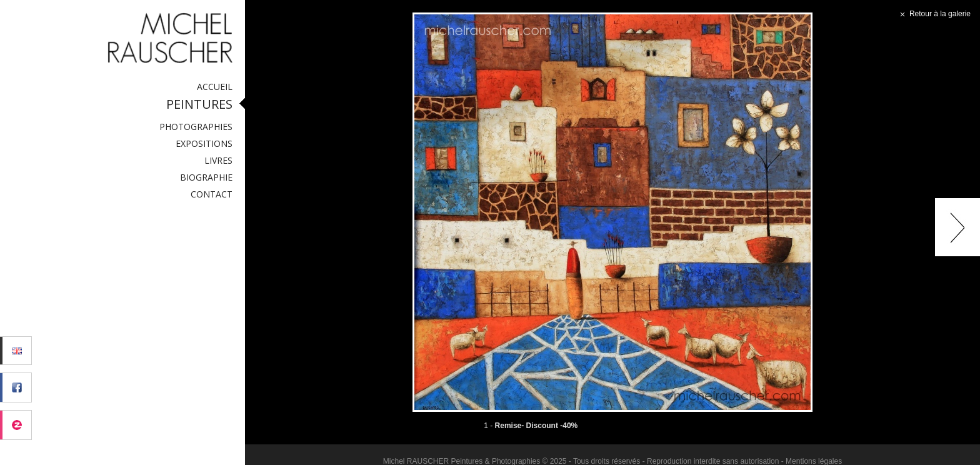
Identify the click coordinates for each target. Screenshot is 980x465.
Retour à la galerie (934, 14)
